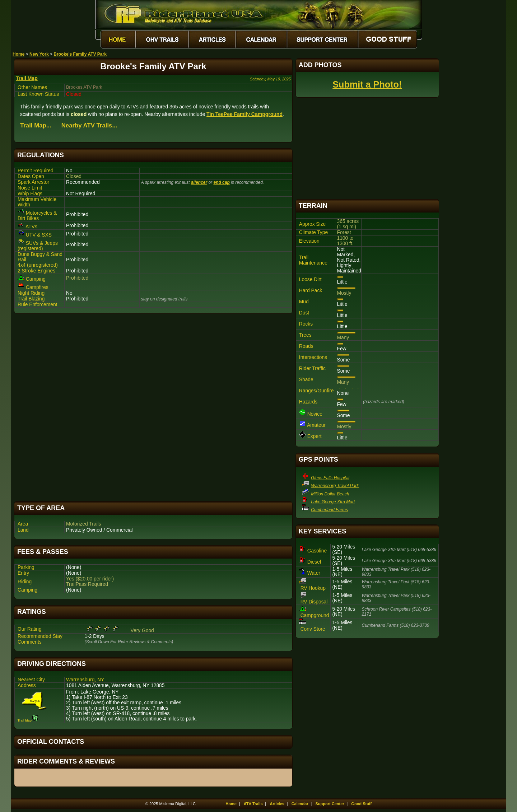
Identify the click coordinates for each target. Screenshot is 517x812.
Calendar (300, 804)
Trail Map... (36, 125)
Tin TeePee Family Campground (244, 114)
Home (18, 54)
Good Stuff (361, 804)
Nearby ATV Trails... (89, 125)
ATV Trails (253, 804)
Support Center (330, 804)
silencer (199, 182)
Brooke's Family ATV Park (80, 54)
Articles (277, 804)
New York (39, 54)
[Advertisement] (153, 407)
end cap (221, 182)
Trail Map (27, 78)
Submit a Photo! (367, 84)
